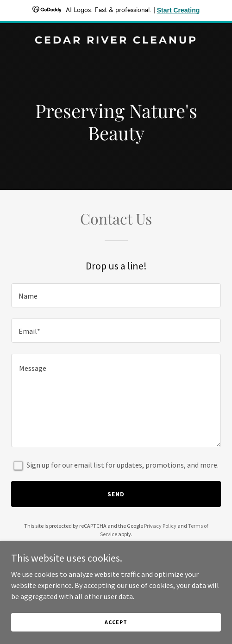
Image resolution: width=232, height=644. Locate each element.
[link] (116, 41)
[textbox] (116, 295)
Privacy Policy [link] (160, 526)
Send (116, 494)
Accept (116, 622)
